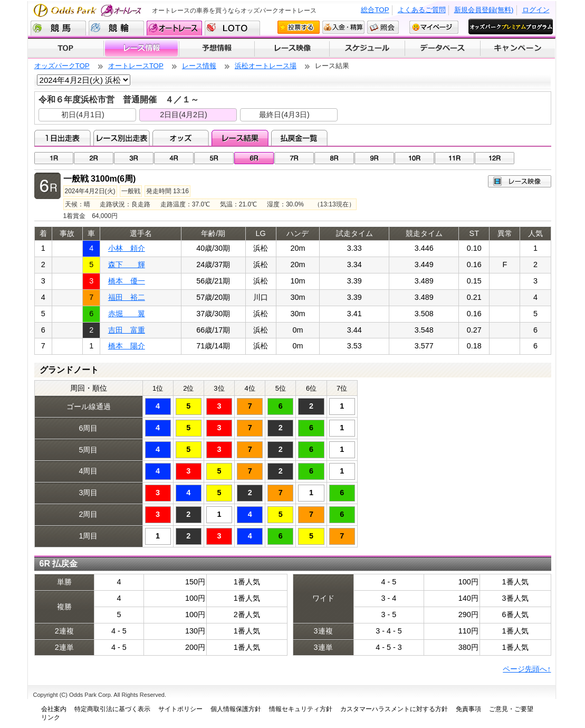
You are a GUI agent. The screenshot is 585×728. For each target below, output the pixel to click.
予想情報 (217, 49)
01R (54, 158)
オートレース (174, 28)
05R (214, 158)
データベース (443, 49)
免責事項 (468, 709)
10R (414, 158)
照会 (383, 27)
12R (495, 158)
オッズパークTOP (62, 66)
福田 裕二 (127, 297)
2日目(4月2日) (184, 115)
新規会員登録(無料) (484, 10)
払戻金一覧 (299, 138)
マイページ (434, 27)
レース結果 (240, 138)
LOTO (232, 28)
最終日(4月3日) (284, 115)
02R (94, 158)
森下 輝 (127, 264)
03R (134, 158)
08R (334, 158)
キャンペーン (518, 49)
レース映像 (292, 49)
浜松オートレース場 (266, 66)
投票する (299, 27)
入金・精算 (343, 27)
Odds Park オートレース (89, 10)
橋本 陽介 (127, 346)
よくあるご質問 (422, 10)
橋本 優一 (127, 281)
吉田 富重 (127, 330)
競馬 (58, 28)
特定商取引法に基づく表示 (112, 709)
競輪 (116, 28)
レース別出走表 (122, 138)
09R (374, 158)
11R (454, 158)
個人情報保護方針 (236, 709)
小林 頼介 (127, 248)
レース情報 (141, 49)
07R (294, 158)
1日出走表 (63, 138)
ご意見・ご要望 (511, 709)
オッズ (181, 138)
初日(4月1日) (83, 115)
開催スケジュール (367, 49)
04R (174, 158)
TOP (66, 49)
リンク (51, 717)
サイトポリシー (180, 709)
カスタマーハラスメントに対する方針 (394, 709)
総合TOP (375, 10)
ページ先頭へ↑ (527, 669)
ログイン (536, 10)
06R (254, 158)
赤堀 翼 (127, 314)
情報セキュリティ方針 (301, 709)
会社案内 (54, 709)
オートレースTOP (136, 66)
